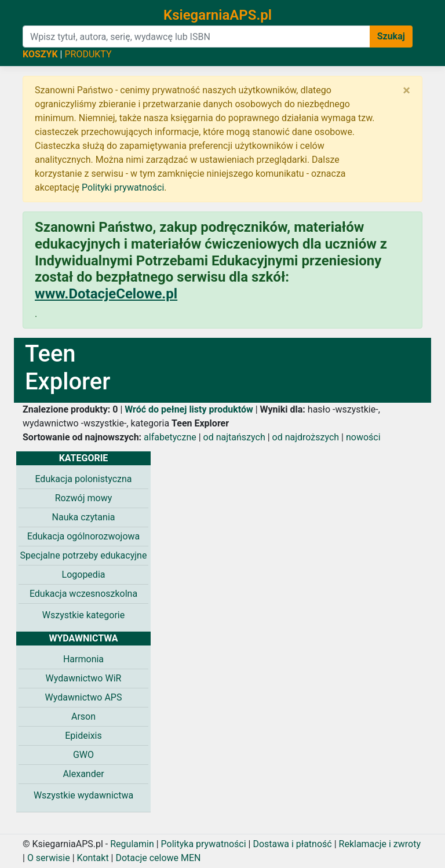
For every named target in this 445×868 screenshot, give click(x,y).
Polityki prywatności (123, 187)
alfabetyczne (170, 437)
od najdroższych (306, 437)
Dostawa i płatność (292, 844)
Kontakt (93, 858)
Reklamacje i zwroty (380, 844)
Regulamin (132, 844)
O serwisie (49, 858)
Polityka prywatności (204, 844)
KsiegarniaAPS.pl (218, 15)
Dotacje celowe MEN (158, 858)
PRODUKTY (88, 54)
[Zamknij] (406, 90)
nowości (363, 437)
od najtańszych (234, 437)
